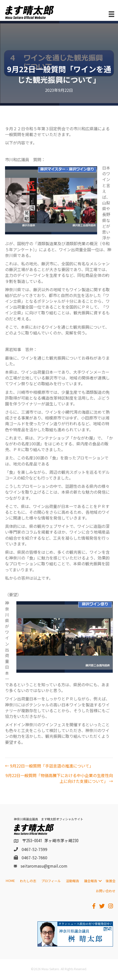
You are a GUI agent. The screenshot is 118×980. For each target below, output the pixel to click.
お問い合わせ (106, 891)
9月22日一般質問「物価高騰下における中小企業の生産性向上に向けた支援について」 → (59, 778)
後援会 (111, 881)
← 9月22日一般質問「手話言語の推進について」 (49, 766)
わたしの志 (28, 881)
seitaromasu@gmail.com (44, 866)
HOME (10, 881)
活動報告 (72, 881)
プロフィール (51, 881)
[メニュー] (111, 14)
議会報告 (91, 881)
